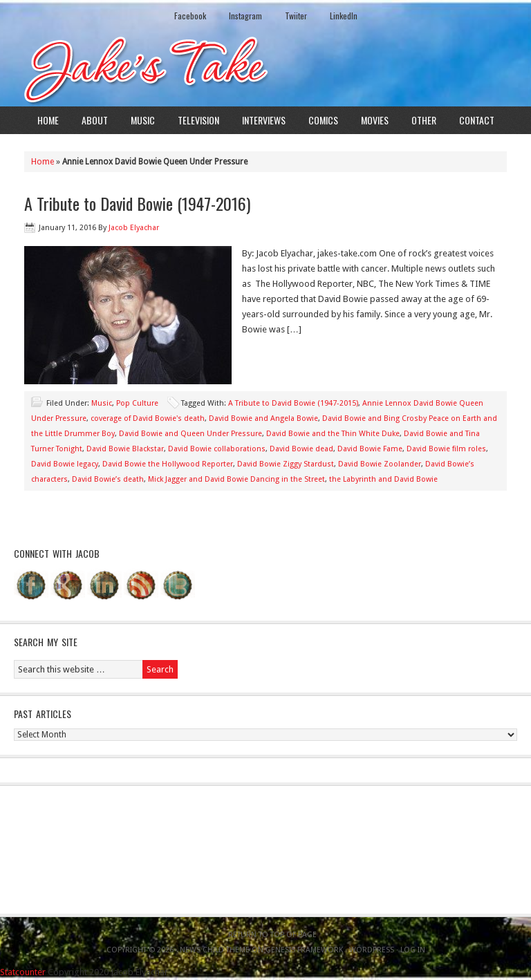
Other (424, 120)
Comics (323, 120)
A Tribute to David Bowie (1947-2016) (137, 203)
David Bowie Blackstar (125, 449)
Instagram (245, 16)
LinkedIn (344, 16)
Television (198, 120)
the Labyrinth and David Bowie (383, 479)
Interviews (264, 120)
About (95, 120)
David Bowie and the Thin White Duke (333, 434)
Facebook (190, 16)
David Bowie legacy (65, 464)
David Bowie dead (301, 449)
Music (143, 120)
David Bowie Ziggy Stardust (286, 464)
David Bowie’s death (108, 479)
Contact (477, 120)
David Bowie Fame (370, 449)
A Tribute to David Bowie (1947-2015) (293, 403)
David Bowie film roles (446, 449)
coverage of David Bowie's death (148, 418)
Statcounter (23, 972)
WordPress (372, 950)
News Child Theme (215, 950)
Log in (413, 950)
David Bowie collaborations (217, 449)
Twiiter (296, 16)
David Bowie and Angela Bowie (263, 418)
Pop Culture (137, 403)
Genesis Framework (304, 950)
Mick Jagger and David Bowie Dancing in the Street (236, 479)
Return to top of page (272, 935)
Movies (375, 120)
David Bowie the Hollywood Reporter (168, 464)
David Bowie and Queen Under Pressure (190, 434)
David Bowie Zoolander (380, 464)
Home (48, 120)
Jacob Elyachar (134, 228)
